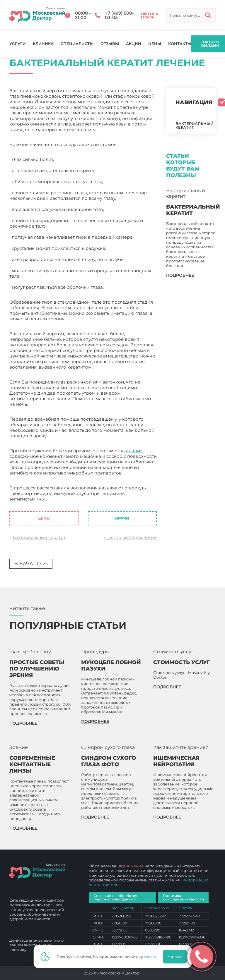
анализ (134, 451)
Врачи (122, 518)
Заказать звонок (149, 15)
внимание (133, 866)
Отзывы (110, 44)
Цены (155, 44)
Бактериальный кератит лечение (85, 499)
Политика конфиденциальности (183, 897)
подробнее (180, 275)
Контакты (180, 44)
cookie (151, 957)
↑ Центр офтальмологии (130, 537)
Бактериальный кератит (39, 537)
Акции (134, 44)
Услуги (18, 44)
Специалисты (77, 44)
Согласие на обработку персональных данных (115, 897)
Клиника (43, 44)
